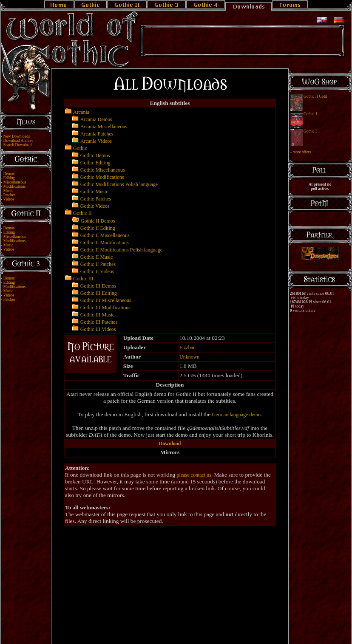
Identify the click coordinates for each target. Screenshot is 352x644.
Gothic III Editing (99, 293)
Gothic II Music (97, 257)
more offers (302, 152)
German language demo (236, 415)
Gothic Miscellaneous (103, 170)
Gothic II (82, 213)
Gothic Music (94, 192)
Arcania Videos (96, 141)
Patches (10, 195)
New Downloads (17, 136)
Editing (9, 178)
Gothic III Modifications (105, 308)
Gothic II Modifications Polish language (121, 250)
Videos (9, 199)
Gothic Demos (95, 155)
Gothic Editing (95, 163)
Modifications (14, 186)
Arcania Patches (97, 134)
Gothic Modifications (102, 177)
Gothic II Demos (98, 221)
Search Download (18, 145)
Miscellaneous (15, 182)
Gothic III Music (98, 315)
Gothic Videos (95, 206)
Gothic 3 (310, 131)
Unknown (189, 357)
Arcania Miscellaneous (104, 127)
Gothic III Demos (98, 286)
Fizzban (187, 347)
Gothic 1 (310, 114)
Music (8, 191)
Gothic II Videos (97, 271)
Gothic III (83, 279)
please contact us (194, 475)
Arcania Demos (96, 119)
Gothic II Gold (315, 96)
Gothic (80, 148)
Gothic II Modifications (105, 243)
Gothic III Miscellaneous (106, 300)
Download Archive (18, 141)
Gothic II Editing (98, 228)
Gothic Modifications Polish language (119, 184)
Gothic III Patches (99, 322)
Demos (9, 174)
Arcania (81, 112)
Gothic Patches (96, 199)
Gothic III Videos (98, 329)
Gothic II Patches (98, 264)
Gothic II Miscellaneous (105, 235)
